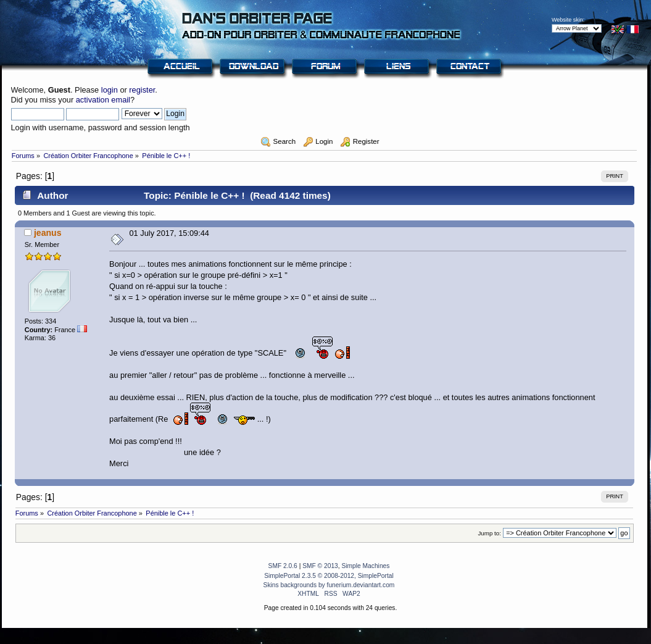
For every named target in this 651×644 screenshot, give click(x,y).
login (110, 90)
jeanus (48, 233)
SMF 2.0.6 (283, 566)
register (142, 90)
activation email (103, 100)
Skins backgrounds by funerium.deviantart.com (329, 585)
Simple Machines (365, 566)
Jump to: (489, 533)
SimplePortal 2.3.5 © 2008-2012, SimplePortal (329, 576)
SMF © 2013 (320, 566)
